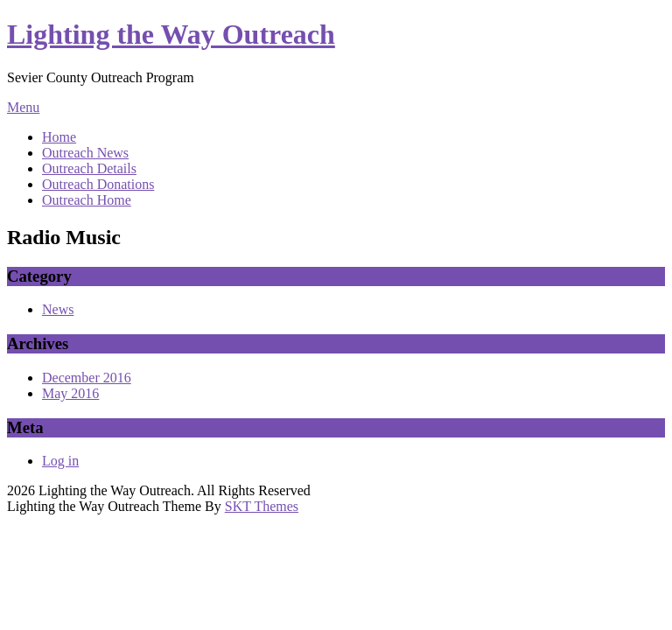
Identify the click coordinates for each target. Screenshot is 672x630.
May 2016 (70, 393)
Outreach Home (87, 200)
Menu (23, 107)
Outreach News (85, 153)
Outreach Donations (98, 184)
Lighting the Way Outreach (171, 34)
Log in (60, 461)
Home (59, 137)
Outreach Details (89, 168)
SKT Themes (262, 506)
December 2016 (87, 378)
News (58, 309)
